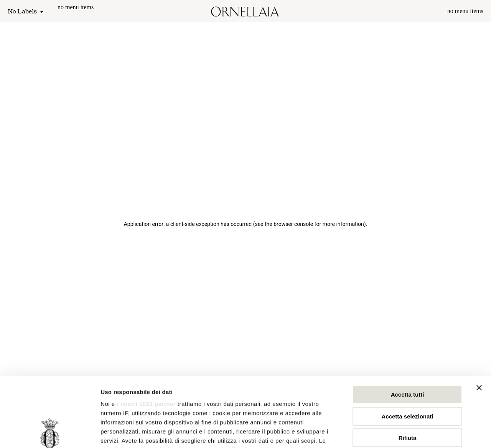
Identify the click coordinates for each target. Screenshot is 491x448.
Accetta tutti (408, 329)
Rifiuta (408, 373)
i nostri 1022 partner (146, 338)
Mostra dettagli (404, 433)
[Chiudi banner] (479, 323)
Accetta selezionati (407, 351)
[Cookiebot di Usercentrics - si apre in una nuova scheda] (50, 433)
